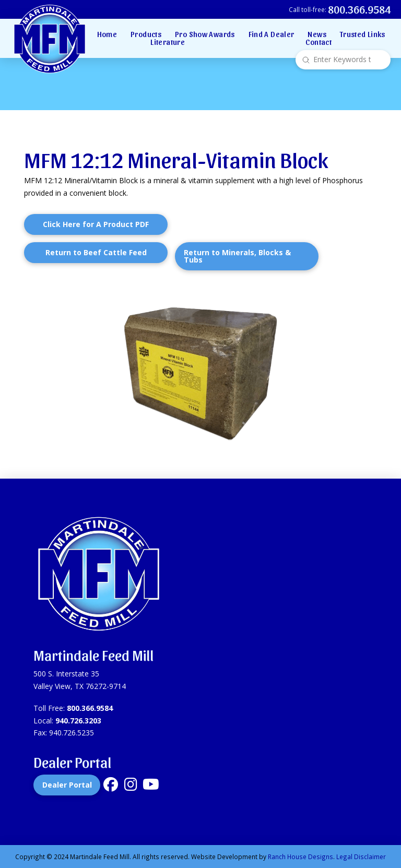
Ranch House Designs (300, 857)
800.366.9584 (90, 708)
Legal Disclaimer (361, 857)
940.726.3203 (78, 721)
